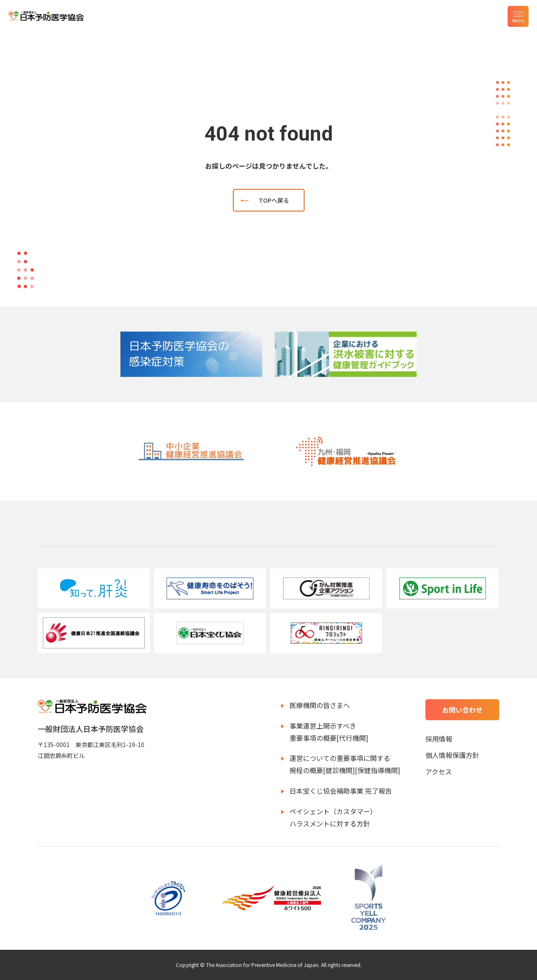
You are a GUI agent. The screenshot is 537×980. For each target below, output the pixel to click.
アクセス (439, 771)
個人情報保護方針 (452, 755)
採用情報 (439, 739)
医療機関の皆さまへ (320, 705)
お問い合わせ (462, 710)
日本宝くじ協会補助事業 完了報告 (341, 791)
